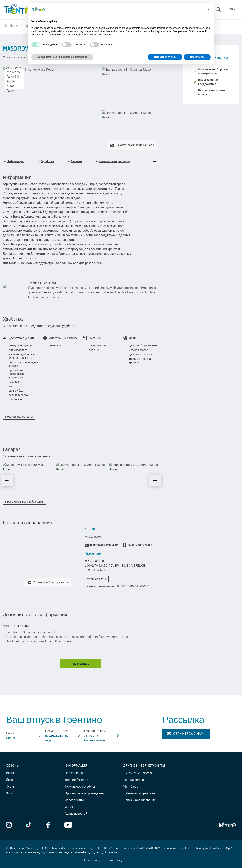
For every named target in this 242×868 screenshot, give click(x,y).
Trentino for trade (76, 780)
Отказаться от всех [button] (165, 57)
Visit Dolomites (134, 780)
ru (232, 9)
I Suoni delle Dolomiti (138, 773)
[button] (209, 9)
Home (11, 25)
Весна (10, 773)
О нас (69, 807)
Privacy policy (92, 860)
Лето (9, 780)
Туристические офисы (80, 786)
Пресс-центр (74, 773)
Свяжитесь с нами (186, 734)
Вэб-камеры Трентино (139, 793)
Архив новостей (76, 814)
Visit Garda (131, 786)
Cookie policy (115, 860)
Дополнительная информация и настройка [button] (62, 57)
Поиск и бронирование (140, 800)
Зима (10, 793)
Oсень (10, 786)
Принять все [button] (197, 57)
